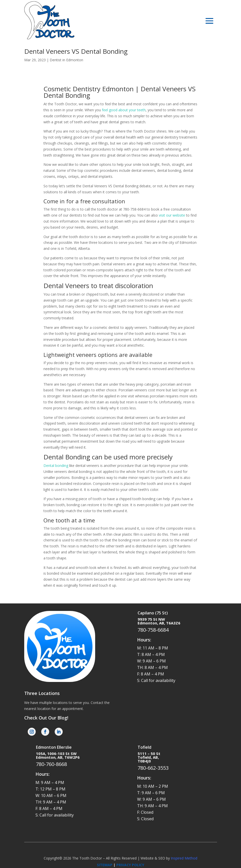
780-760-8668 (51, 764)
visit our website (172, 215)
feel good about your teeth (124, 110)
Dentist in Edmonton (66, 60)
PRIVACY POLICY (130, 865)
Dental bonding (56, 466)
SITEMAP (105, 865)
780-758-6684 (153, 630)
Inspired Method (184, 858)
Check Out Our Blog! (46, 718)
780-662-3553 (153, 768)
